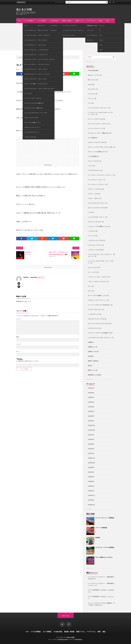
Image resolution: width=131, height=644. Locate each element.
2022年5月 (91, 411)
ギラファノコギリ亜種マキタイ (97, 152)
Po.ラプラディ (92, 89)
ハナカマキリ (92, 231)
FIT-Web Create (63, 639)
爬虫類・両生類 (67, 21)
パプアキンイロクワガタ (95, 250)
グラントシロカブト (94, 161)
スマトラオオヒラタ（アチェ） (97, 203)
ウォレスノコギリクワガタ (96, 119)
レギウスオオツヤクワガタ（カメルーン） (100, 337)
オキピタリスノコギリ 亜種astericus (99, 133)
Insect (90, 84)
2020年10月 (91, 463)
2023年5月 (91, 397)
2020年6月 (91, 472)
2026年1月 (91, 388)
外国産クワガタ (92, 351)
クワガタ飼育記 (29, 21)
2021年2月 (91, 449)
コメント (19, 319)
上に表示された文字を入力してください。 (28, 361)
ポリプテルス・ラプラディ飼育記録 (105, 547)
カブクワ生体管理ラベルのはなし (98, 590)
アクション (91, 98)
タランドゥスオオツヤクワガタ (97, 208)
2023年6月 (91, 393)
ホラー (90, 291)
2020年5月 (91, 477)
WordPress (79, 639)
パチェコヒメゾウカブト (95, 245)
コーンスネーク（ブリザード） (97, 184)
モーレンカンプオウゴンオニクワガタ (99, 323)
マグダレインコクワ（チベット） (98, 300)
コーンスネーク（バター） (96, 180)
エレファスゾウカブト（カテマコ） (98, 124)
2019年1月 (91, 500)
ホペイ (90, 286)
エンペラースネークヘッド (96, 128)
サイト (18, 351)
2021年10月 (91, 430)
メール (18, 344)
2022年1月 (91, 421)
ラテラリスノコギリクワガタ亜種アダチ (99, 333)
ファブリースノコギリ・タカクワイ (98, 277)
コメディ (27, 69)
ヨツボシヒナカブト (94, 328)
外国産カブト (92, 347)
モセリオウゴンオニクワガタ (96, 319)
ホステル (28, 252)
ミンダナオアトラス (94, 314)
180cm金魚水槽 (92, 70)
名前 (18, 337)
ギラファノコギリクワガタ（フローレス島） (101, 147)
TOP (19, 21)
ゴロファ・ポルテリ (94, 198)
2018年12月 (91, 505)
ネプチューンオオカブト (95, 222)
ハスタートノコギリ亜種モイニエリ (98, 226)
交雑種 (90, 342)
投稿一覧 (40, 277)
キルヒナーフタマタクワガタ (96, 142)
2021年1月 (91, 453)
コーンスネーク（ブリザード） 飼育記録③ (101, 577)
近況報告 (98, 538)
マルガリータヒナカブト (95, 309)
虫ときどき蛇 (24, 9)
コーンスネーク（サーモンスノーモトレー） (101, 175)
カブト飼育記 (42, 21)
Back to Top (65, 616)
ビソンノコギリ (92, 272)
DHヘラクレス (92, 80)
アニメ (90, 103)
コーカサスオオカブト (94, 170)
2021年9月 (91, 435)
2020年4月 (91, 481)
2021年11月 (91, 425)
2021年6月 (91, 439)
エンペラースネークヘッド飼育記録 (67, 2)
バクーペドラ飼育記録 (101, 528)
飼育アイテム (80, 21)
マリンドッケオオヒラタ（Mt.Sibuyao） (99, 305)
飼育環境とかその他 (94, 375)
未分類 (90, 356)
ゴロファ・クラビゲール (95, 189)
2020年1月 (91, 491)
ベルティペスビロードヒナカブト (98, 281)
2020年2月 (91, 486)
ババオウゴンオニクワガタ (96, 240)
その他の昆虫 (54, 21)
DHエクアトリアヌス (94, 75)
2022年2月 (91, 416)
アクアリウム (91, 21)
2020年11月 (91, 458)
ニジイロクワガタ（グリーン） (97, 217)
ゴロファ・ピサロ (93, 194)
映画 (101, 21)
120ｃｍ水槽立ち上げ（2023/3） (104, 557)
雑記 (108, 21)
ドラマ (90, 212)
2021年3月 (91, 444)
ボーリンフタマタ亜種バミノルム (98, 295)
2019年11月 (91, 495)
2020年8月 (91, 467)
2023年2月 (91, 402)
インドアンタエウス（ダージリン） (98, 108)
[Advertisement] (66, 37)
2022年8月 (91, 407)
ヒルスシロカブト (93, 267)
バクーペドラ (92, 236)
